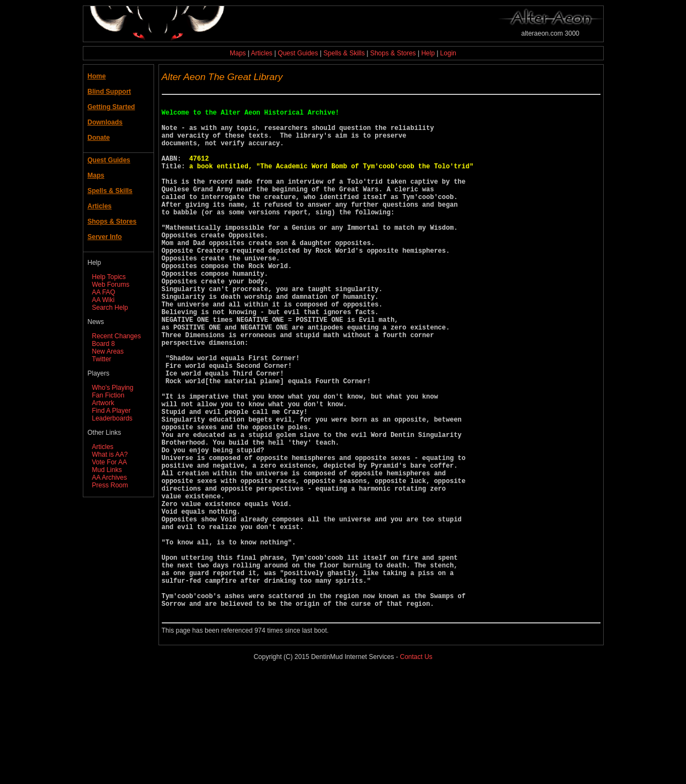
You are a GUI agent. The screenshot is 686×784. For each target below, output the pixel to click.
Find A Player (112, 411)
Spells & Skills (344, 53)
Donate (99, 138)
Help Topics (109, 277)
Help (428, 53)
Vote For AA (110, 462)
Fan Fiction (108, 395)
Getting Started (112, 107)
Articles (261, 53)
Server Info (105, 237)
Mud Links (107, 470)
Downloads (105, 122)
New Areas (108, 351)
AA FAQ (104, 292)
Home (97, 76)
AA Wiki (103, 300)
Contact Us (416, 767)
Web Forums (111, 285)
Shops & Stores (393, 53)
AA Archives (110, 478)
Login (448, 53)
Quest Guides (298, 53)
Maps (238, 53)
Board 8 (104, 344)
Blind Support (109, 92)
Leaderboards (112, 418)
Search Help (110, 308)
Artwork (103, 403)
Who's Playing (113, 388)
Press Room (110, 485)
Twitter (102, 359)
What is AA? (110, 455)
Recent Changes (117, 336)
